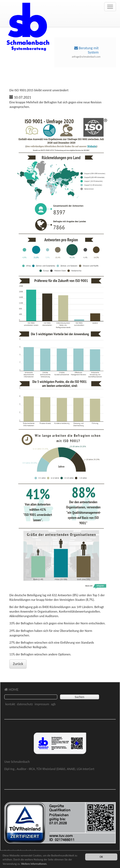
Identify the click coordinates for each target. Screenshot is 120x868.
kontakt (10, 704)
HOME (11, 690)
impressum (42, 704)
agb (53, 704)
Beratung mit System (86, 50)
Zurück (18, 664)
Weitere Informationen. (34, 865)
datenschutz (25, 704)
